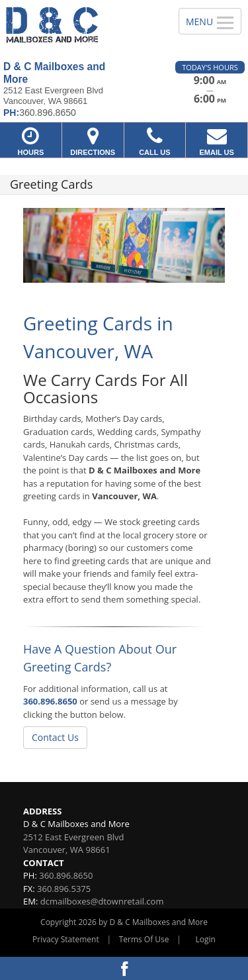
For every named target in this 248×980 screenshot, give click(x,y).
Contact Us (55, 737)
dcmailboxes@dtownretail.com (102, 901)
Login (206, 939)
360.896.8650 (50, 701)
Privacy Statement (66, 939)
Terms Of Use (144, 939)
